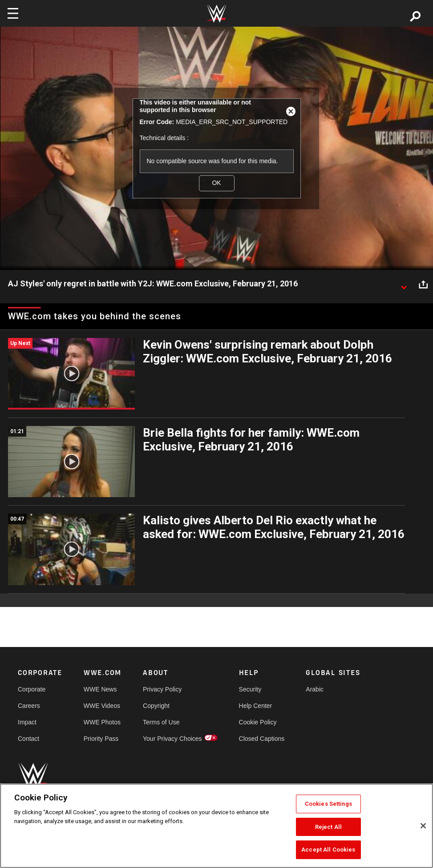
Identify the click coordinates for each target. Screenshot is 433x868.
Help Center (256, 706)
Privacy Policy (162, 689)
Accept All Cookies (328, 850)
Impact (27, 722)
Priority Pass (101, 739)
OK (216, 183)
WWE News (100, 689)
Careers (29, 706)
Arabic (315, 689)
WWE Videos (102, 706)
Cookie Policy (258, 722)
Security (250, 689)
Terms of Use (161, 722)
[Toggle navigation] (13, 13)
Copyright (156, 706)
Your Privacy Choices (172, 739)
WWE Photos (102, 722)
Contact (28, 739)
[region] (216, 826)
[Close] (423, 826)
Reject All (328, 827)
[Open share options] (423, 284)
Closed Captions (262, 739)
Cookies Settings (328, 804)
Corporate (32, 689)
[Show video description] (404, 284)
